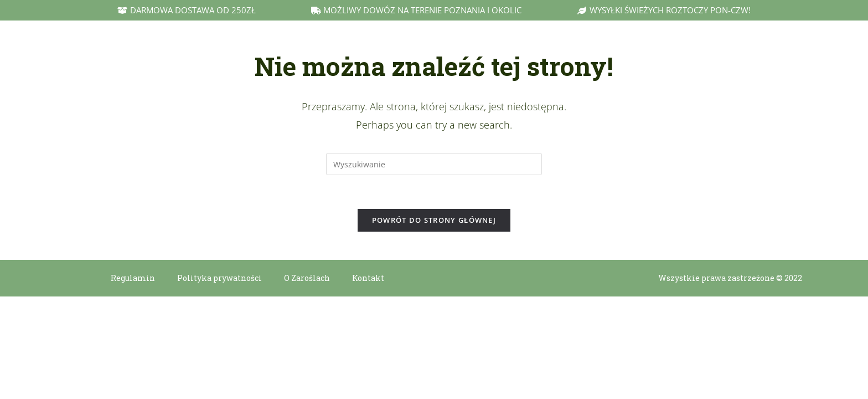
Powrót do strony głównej (434, 220)
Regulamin (133, 278)
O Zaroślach (307, 278)
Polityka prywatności (219, 278)
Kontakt (368, 278)
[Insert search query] (434, 164)
